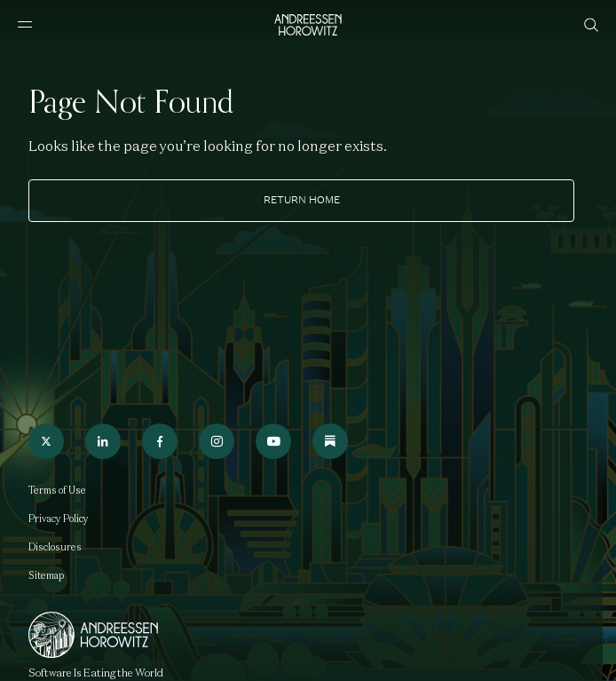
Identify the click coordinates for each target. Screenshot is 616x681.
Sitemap (46, 575)
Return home (302, 200)
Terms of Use (57, 490)
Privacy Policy (59, 519)
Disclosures (55, 547)
